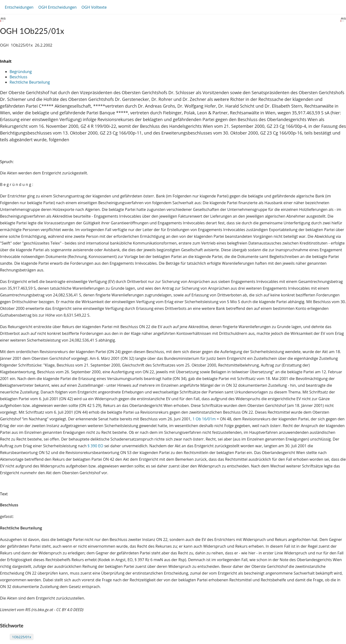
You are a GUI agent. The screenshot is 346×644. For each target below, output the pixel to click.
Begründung (21, 72)
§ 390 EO (95, 446)
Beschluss (19, 77)
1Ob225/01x (22, 637)
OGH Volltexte (94, 7)
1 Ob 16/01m (204, 419)
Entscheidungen (19, 7)
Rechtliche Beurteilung (30, 82)
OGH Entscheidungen (57, 7)
